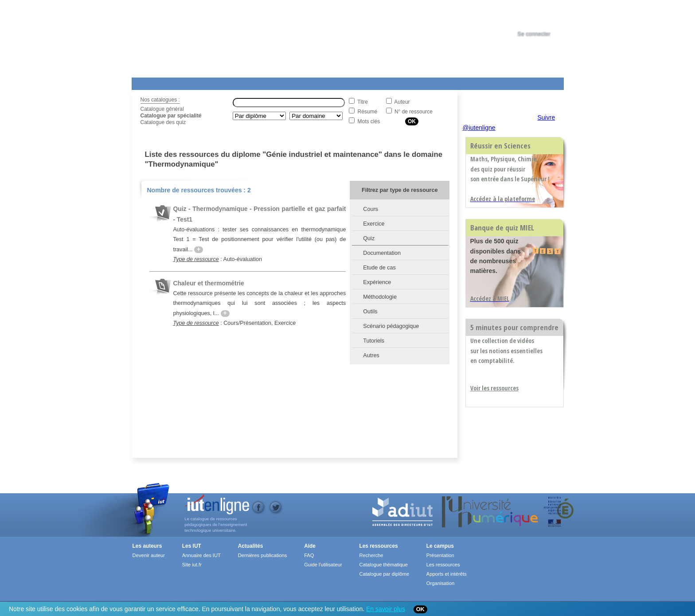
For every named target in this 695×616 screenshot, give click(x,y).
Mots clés (369, 121)
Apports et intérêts (447, 574)
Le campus (440, 546)
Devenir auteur (149, 555)
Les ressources (378, 546)
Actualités (300, 82)
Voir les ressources (494, 388)
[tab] (542, 15)
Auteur (402, 102)
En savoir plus (386, 609)
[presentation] (542, 15)
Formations (260, 82)
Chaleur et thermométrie (208, 283)
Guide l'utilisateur (323, 565)
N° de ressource (414, 112)
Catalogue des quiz (163, 122)
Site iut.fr (192, 565)
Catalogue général (162, 109)
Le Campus (217, 82)
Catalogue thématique (383, 565)
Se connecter (534, 34)
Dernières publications (263, 555)
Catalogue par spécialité (171, 116)
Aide (379, 82)
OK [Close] (420, 609)
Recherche (371, 555)
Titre (363, 102)
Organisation (440, 583)
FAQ (309, 555)
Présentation (440, 555)
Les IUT (340, 82)
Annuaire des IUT (201, 555)
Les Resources (151, 82)
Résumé (368, 112)
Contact (425, 82)
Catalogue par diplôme (384, 574)
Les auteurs (147, 546)
